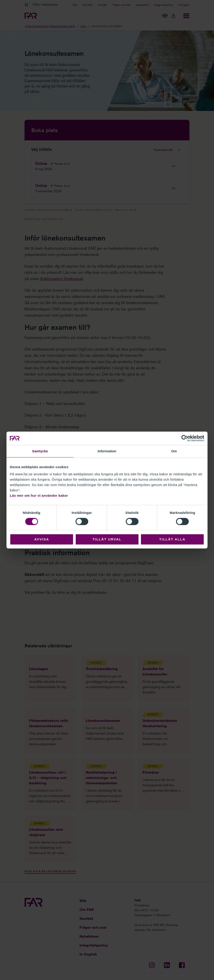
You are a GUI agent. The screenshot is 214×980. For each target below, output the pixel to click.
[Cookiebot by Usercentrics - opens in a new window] (185, 438)
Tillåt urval (107, 539)
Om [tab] (174, 451)
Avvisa (42, 539)
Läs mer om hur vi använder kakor (39, 495)
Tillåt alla (172, 539)
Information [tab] (107, 451)
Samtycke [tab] (40, 451)
